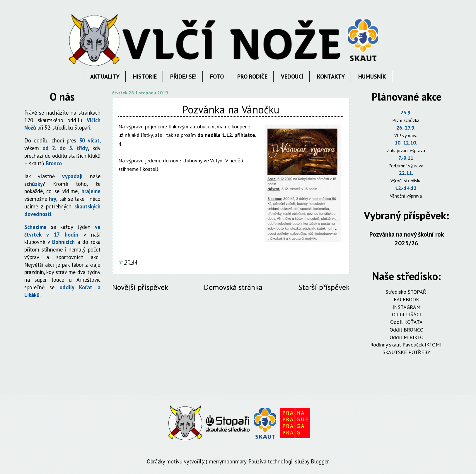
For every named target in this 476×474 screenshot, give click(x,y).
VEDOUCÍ (292, 77)
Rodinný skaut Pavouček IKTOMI (407, 345)
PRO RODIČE (252, 77)
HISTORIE (145, 77)
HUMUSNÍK (372, 77)
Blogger (320, 461)
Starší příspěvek (324, 287)
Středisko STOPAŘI (407, 292)
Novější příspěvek (140, 287)
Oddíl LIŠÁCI (406, 314)
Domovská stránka (233, 287)
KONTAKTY (331, 77)
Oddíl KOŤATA (406, 322)
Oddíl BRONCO (407, 330)
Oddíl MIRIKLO (407, 337)
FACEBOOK (406, 299)
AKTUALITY (105, 77)
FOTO (217, 77)
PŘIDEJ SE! (183, 77)
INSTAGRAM (407, 307)
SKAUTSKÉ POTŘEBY (406, 352)
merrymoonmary (228, 461)
